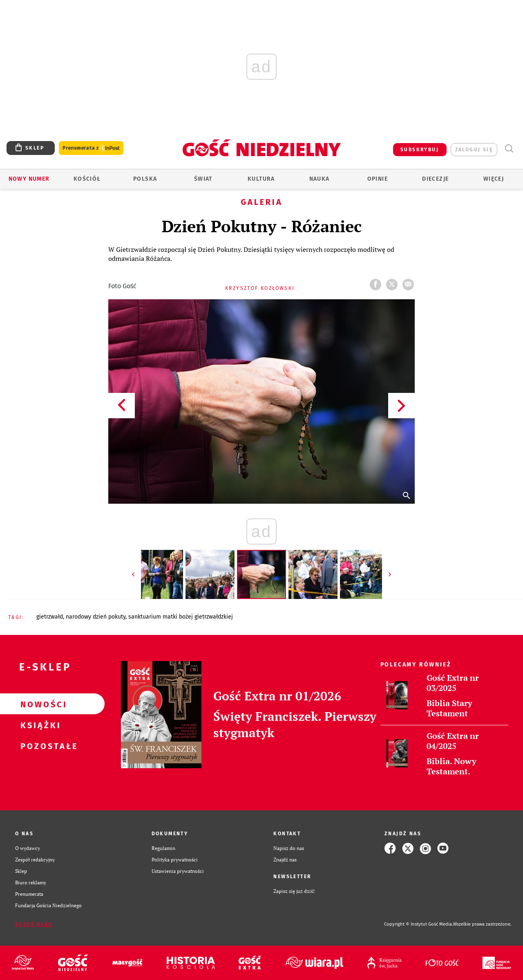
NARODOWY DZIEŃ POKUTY (96, 617)
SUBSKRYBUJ (420, 150)
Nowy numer (29, 179)
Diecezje (435, 179)
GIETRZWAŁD (50, 617)
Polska (145, 179)
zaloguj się (474, 150)
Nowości (39, 704)
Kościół (87, 179)
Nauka (320, 179)
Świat (203, 179)
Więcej (494, 179)
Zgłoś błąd (34, 924)
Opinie (378, 179)
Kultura (261, 179)
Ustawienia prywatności (178, 871)
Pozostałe (39, 746)
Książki (39, 725)
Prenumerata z (91, 148)
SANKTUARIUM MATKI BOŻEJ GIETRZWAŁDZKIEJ (181, 617)
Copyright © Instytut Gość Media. (419, 924)
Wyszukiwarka (509, 149)
